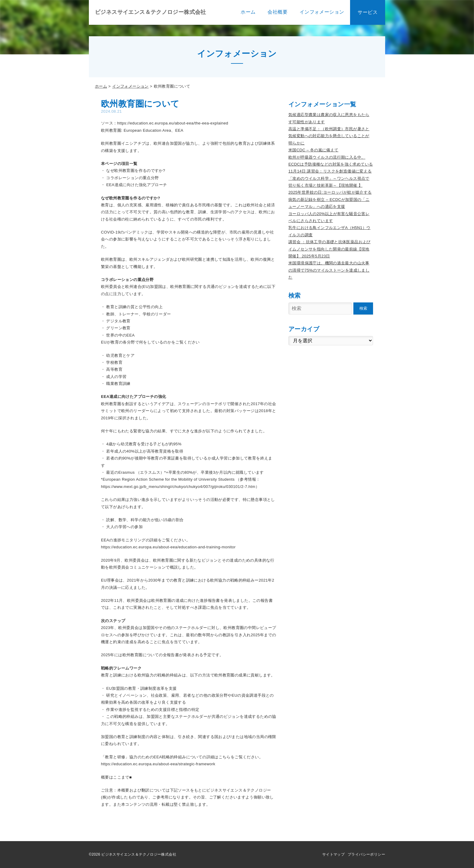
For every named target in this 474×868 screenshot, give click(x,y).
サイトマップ (333, 854)
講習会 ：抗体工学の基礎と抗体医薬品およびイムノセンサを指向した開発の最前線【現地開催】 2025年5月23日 (330, 249)
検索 (363, 308)
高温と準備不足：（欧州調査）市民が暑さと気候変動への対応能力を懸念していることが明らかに (329, 136)
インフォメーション (130, 86)
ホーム (101, 86)
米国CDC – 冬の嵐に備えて (313, 150)
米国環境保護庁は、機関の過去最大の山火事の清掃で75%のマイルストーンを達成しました (329, 270)
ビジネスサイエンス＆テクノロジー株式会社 (151, 12)
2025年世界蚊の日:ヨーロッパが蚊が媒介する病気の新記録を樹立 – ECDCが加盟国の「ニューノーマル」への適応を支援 (330, 199)
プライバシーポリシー (366, 854)
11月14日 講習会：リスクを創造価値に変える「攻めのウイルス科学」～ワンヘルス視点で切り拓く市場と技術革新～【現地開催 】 (330, 178)
